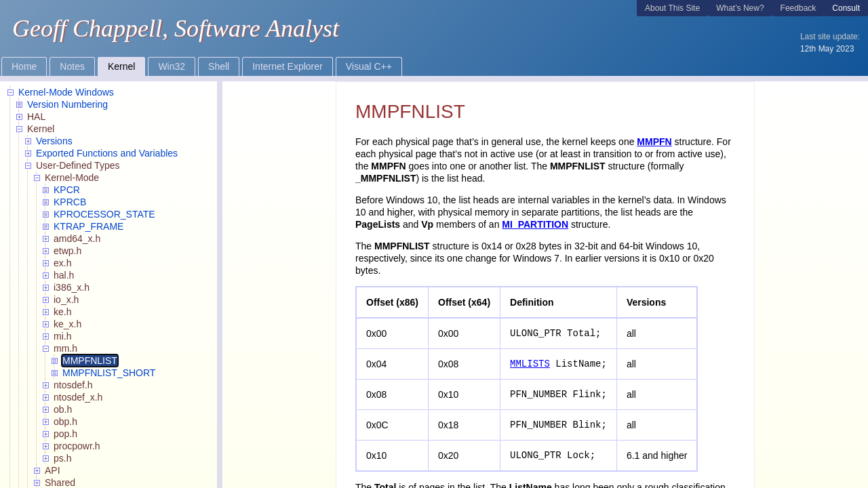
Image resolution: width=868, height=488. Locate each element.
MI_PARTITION (535, 224)
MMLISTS (530, 364)
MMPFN (654, 142)
